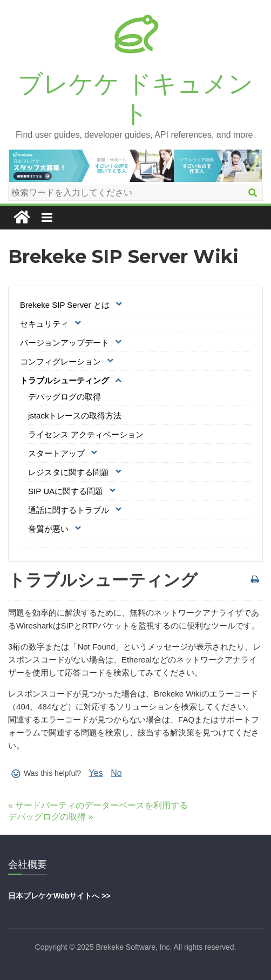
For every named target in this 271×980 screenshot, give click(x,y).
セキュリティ (44, 324)
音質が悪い (48, 529)
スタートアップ (56, 453)
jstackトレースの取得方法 (75, 415)
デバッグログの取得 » (50, 817)
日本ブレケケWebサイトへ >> (59, 896)
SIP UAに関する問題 (66, 491)
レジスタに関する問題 (69, 472)
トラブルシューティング (65, 380)
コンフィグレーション (60, 361)
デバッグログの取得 (65, 397)
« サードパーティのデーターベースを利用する (98, 805)
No (116, 773)
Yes (96, 773)
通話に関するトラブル (69, 510)
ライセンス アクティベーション (86, 434)
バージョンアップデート (65, 343)
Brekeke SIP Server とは (65, 305)
